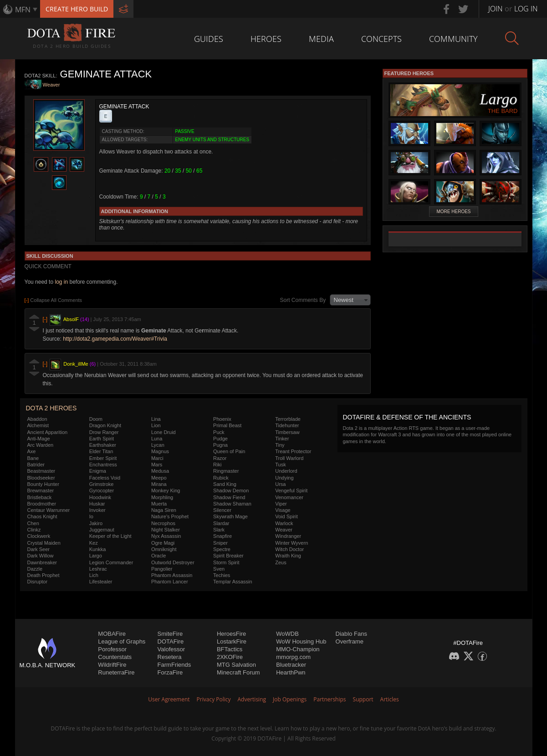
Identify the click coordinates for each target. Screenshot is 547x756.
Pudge (220, 439)
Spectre (222, 549)
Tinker (282, 439)
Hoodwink (100, 497)
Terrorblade (288, 419)
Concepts (381, 39)
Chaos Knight (42, 516)
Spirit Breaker (228, 556)
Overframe (350, 641)
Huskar (97, 504)
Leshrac (98, 569)
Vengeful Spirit (291, 490)
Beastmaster (41, 471)
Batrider (36, 465)
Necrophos (163, 523)
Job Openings (290, 699)
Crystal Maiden (44, 543)
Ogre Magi (163, 543)
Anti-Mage (39, 439)
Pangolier (162, 569)
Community (453, 39)
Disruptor (38, 582)
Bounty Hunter (43, 484)
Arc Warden (41, 445)
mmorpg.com (293, 657)
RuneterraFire (116, 672)
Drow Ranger (104, 432)
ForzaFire (170, 672)
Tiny (280, 445)
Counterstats (115, 657)
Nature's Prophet (170, 516)
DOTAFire (171, 641)
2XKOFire (230, 657)
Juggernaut (102, 530)
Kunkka (98, 549)
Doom (96, 419)
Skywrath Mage (230, 516)
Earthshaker (103, 445)
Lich (94, 575)
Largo (96, 556)
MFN (23, 10)
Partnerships (330, 699)
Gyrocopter (102, 490)
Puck (219, 432)
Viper (281, 504)
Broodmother (42, 504)
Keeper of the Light (110, 536)
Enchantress (103, 465)
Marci (157, 458)
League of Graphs (122, 641)
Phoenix (222, 419)
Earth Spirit (102, 439)
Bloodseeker (41, 478)
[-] (45, 319)
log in (61, 282)
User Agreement (169, 699)
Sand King (225, 484)
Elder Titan (101, 451)
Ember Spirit (103, 458)
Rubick (221, 478)
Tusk (280, 465)
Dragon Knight (105, 425)
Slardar (221, 523)
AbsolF (71, 319)
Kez (94, 543)
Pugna (220, 445)
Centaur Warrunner (49, 510)
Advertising (252, 699)
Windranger (288, 536)
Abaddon (37, 419)
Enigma (98, 471)
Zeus (281, 562)
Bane (33, 458)
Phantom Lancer (170, 582)
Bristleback (40, 497)
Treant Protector (293, 451)
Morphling (162, 497)
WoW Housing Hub (301, 641)
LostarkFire (232, 641)
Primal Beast (227, 425)
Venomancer (289, 497)
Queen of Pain (229, 451)
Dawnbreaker (42, 562)
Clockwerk (39, 536)
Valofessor (171, 649)
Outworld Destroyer (173, 562)
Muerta (159, 504)
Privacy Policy (214, 699)
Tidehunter (287, 425)
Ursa (280, 484)
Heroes (266, 39)
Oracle (158, 556)
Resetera (170, 657)
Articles (390, 699)
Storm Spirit (226, 562)
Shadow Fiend (229, 497)
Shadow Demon (231, 490)
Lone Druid (164, 432)
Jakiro (96, 523)
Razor (220, 458)
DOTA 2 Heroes (51, 408)
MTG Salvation (236, 665)
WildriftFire (112, 665)
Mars (157, 465)
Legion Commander (111, 562)
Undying (284, 478)
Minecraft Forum (238, 672)
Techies (222, 575)
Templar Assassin (233, 582)
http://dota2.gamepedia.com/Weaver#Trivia (115, 339)
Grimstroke (102, 484)
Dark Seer (39, 549)
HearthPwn (291, 672)
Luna (157, 439)
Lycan (158, 445)
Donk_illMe (76, 364)
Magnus (160, 451)
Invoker (97, 510)
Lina (156, 419)
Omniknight (164, 549)
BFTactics (230, 649)
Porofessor (112, 649)
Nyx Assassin (166, 536)
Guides (209, 39)
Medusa (160, 471)
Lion (156, 425)
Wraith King (288, 556)
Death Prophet (43, 575)
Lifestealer (101, 582)
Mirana (159, 484)
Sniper (220, 543)
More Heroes (453, 212)
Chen (33, 523)
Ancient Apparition (48, 432)
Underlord (286, 471)
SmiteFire (170, 634)
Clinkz (34, 530)
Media (321, 39)
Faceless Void (105, 478)
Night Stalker (166, 530)
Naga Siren (164, 510)
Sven (219, 569)
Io (91, 516)
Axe (32, 451)
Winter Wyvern (291, 543)
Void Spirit (286, 516)
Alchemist (38, 425)
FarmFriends (174, 665)
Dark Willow (41, 556)
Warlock (284, 523)
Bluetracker (291, 665)
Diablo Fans (351, 634)
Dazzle (35, 569)
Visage (283, 510)
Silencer (222, 510)
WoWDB (287, 634)
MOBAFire (112, 634)
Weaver (51, 85)
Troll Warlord (289, 458)
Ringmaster (226, 471)
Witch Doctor (289, 549)
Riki (217, 465)
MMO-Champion (298, 649)
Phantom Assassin (172, 575)
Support (363, 699)
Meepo (159, 478)
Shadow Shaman (232, 504)
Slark (219, 530)
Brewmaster (41, 490)
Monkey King (166, 490)
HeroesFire (231, 634)
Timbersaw (287, 432)
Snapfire (222, 536)
